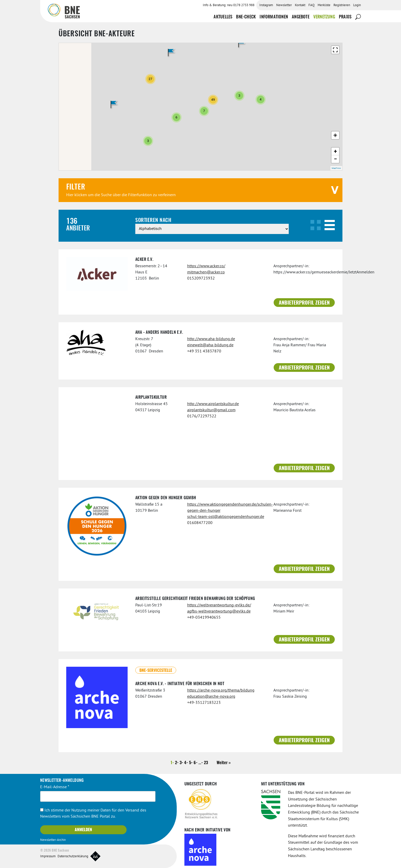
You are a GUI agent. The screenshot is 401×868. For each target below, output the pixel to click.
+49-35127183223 (204, 703)
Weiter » (224, 763)
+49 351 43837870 (204, 351)
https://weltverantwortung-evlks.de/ (219, 605)
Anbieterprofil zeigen (304, 303)
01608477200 (200, 523)
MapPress (336, 168)
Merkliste (324, 5)
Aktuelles (223, 17)
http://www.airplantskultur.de (213, 404)
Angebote (301, 17)
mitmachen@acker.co (206, 272)
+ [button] (336, 151)
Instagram (266, 5)
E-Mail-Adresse (55, 787)
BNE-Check (246, 17)
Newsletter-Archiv (53, 840)
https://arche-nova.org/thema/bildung (221, 691)
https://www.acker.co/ (206, 266)
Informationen (274, 17)
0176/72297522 (202, 416)
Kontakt (300, 5)
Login (357, 5)
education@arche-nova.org (211, 697)
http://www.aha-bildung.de (211, 339)
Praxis (345, 17)
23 (206, 763)
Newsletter (284, 5)
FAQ (311, 5)
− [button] (335, 159)
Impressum (48, 856)
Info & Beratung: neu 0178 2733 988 (229, 5)
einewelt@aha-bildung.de (210, 345)
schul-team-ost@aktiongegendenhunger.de (226, 517)
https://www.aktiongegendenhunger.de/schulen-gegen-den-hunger (227, 508)
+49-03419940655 (204, 618)
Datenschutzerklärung (73, 856)
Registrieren (342, 5)
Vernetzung (324, 17)
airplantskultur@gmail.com (211, 410)
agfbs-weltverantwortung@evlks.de (219, 611)
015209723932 (201, 279)
